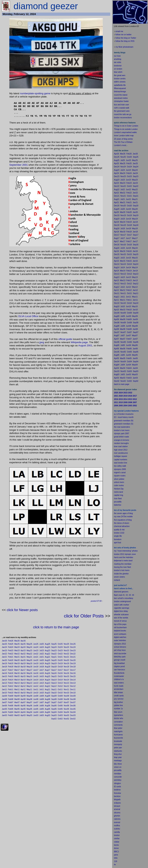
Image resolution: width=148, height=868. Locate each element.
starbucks (118, 751)
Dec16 (73, 673)
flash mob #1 (119, 595)
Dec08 (73, 699)
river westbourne (121, 453)
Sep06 (54, 706)
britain (120, 693)
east (116, 683)
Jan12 (4, 686)
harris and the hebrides (124, 557)
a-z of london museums (124, 414)
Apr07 (23, 702)
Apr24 (23, 647)
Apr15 (23, 676)
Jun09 (36, 696)
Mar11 (17, 690)
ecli (115, 803)
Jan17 (4, 670)
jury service (119, 699)
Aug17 (48, 670)
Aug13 (48, 683)
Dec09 (73, 696)
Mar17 (17, 670)
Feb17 (11, 670)
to (117, 858)
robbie (117, 842)
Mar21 (17, 657)
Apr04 (23, 712)
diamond (118, 592)
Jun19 (36, 663)
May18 (29, 667)
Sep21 (54, 657)
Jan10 (4, 693)
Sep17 (54, 670)
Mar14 (17, 680)
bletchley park (120, 657)
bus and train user (121, 105)
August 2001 (85, 345)
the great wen (120, 75)
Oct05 (60, 709)
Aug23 (48, 651)
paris (116, 855)
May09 (29, 696)
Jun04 (36, 712)
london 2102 (119, 533)
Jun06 (36, 706)
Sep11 (54, 690)
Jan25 (4, 644)
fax (118, 838)
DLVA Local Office (28, 316)
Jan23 (4, 651)
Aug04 (48, 712)
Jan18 (4, 667)
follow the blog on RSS (125, 41)
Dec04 (73, 712)
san (115, 670)
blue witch (118, 72)
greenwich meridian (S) (124, 424)
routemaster (119, 676)
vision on (118, 767)
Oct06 (60, 706)
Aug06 (48, 706)
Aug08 (48, 699)
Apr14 (23, 680)
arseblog (118, 59)
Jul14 (42, 680)
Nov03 (66, 715)
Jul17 (42, 670)
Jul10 (42, 693)
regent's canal (120, 473)
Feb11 (11, 690)
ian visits (118, 62)
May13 (29, 683)
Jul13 (42, 683)
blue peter (118, 728)
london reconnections (123, 118)
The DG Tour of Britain (123, 142)
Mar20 (17, 660)
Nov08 (66, 699)
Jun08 (36, 699)
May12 (29, 686)
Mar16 (17, 673)
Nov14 (66, 680)
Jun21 (36, 657)
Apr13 (23, 683)
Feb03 (11, 715)
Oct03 (60, 715)
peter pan (118, 748)
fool (120, 543)
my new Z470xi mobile (123, 517)
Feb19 (11, 663)
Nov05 (66, 709)
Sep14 (54, 680)
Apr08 (23, 699)
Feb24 (11, 647)
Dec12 (73, 686)
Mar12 (17, 686)
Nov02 (66, 719)
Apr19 (23, 663)
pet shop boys (120, 650)
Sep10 (54, 693)
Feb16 (11, 673)
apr (115, 543)
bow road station (121, 446)
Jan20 (4, 660)
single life (118, 536)
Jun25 (36, 644)
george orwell (120, 660)
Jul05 (42, 709)
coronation (118, 722)
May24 (29, 647)
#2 (127, 595)
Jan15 (4, 676)
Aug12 (48, 686)
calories (117, 819)
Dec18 (73, 667)
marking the (119, 564)
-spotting (39, 93)
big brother (118, 702)
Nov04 (66, 712)
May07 (29, 702)
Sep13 (54, 683)
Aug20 (48, 660)
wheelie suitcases (121, 615)
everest (117, 822)
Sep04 (54, 712)
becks (116, 845)
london (117, 601)
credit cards (119, 696)
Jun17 (36, 670)
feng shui (118, 754)
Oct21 (60, 657)
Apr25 (23, 644)
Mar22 (17, 654)
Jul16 (42, 673)
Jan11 (4, 690)
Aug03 (48, 715)
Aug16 (48, 673)
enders (121, 683)
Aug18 (48, 667)
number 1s (118, 709)
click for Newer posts (22, 610)
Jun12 (36, 686)
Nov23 (66, 651)
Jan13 (4, 683)
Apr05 (23, 709)
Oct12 (60, 686)
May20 (29, 660)
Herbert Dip (119, 489)
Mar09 (17, 696)
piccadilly (118, 502)
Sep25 (54, 644)
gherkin (117, 816)
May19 (29, 663)
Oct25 (60, 644)
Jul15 (42, 676)
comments (118, 725)
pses (119, 803)
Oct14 (60, 680)
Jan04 (4, 712)
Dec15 (73, 676)
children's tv (119, 679)
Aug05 (48, 709)
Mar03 (17, 715)
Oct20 (60, 660)
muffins (117, 826)
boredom (118, 539)
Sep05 (54, 709)
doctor (117, 718)
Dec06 (73, 706)
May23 (29, 651)
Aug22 (48, 654)
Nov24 (66, 647)
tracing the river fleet (122, 567)
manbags (118, 761)
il (117, 543)
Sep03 (54, 715)
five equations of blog (123, 520)
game (47, 93)
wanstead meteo (121, 98)
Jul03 (42, 715)
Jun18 (36, 667)
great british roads (121, 437)
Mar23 (17, 651)
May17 (29, 670)
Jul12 (42, 686)
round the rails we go (123, 114)
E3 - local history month (124, 417)
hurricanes (118, 735)
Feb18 (11, 667)
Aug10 (48, 693)
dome (116, 848)
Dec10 (73, 693)
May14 (29, 680)
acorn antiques (120, 634)
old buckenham (120, 627)
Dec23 (73, 651)
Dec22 (73, 654)
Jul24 (42, 647)
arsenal (117, 809)
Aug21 (48, 657)
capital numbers (121, 460)
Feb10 (11, 693)
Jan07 (4, 702)
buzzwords (118, 738)
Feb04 (11, 712)
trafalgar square (121, 456)
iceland (117, 580)
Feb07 (11, 702)
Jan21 (4, 657)
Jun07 (36, 702)
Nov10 (66, 693)
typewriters (118, 715)
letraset (117, 806)
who (121, 718)
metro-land (118, 492)
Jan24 (4, 647)
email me (119, 31)
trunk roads (119, 686)
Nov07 (66, 702)
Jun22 (36, 654)
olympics (118, 644)
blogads (117, 800)
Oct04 (60, 712)
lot (115, 858)
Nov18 (66, 667)
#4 (133, 595)
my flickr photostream (124, 47)
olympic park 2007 (122, 434)
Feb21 (11, 657)
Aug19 (48, 663)
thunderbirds (119, 673)
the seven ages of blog (123, 513)
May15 (29, 676)
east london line (121, 463)
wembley (118, 780)
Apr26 (23, 641)
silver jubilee (119, 479)
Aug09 (48, 696)
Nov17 (66, 670)
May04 (29, 712)
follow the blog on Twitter (126, 38)
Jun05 (36, 709)
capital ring (118, 495)
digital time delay (121, 611)
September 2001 (19, 165)
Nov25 (66, 644)
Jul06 (42, 706)
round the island (121, 95)
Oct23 (60, 651)
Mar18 (17, 667)
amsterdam (119, 689)
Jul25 (42, 644)
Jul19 (42, 663)
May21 (29, 657)
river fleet (118, 499)
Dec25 (73, 644)
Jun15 (36, 676)
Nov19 (66, 663)
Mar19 (17, 663)
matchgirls (118, 731)
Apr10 (23, 693)
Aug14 (48, 680)
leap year (118, 757)
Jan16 (4, 673)
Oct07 (60, 702)
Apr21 (23, 657)
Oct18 (60, 667)
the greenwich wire (122, 111)
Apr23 (23, 651)
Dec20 (73, 660)
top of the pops (120, 624)
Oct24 (60, 647)
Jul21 (42, 657)
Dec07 (73, 702)
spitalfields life (120, 85)
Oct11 (60, 690)
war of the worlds (121, 618)
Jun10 (36, 693)
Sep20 (54, 660)
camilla (117, 832)
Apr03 (23, 715)
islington (117, 783)
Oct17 (60, 670)
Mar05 (17, 709)
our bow (117, 56)
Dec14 (73, 680)
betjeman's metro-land (123, 561)
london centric (120, 79)
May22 (29, 654)
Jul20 (42, 660)
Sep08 (54, 699)
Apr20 (23, 660)
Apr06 (23, 706)
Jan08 (4, 699)
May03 (29, 715)
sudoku (117, 829)
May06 (29, 706)
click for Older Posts (84, 616)
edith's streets (120, 82)
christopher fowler (121, 101)
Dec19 (73, 663)
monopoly (118, 744)
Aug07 (48, 702)
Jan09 (4, 696)
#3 (130, 595)
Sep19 (54, 663)
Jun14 (36, 680)
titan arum (118, 712)
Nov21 (66, 657)
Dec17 (73, 670)
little (116, 693)
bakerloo (118, 505)
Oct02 (60, 719)
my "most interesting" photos (126, 551)
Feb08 (11, 699)
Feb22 (11, 654)
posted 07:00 (96, 601)
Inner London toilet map (124, 136)
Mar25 (17, 644)
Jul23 (42, 651)
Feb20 (11, 660)
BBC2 (116, 852)
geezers (125, 592)
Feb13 (11, 683)
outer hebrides (120, 640)
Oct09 (60, 696)
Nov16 (66, 673)
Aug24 (48, 647)
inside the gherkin (121, 574)
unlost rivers (119, 482)
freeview (117, 793)
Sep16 (54, 673)
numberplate (27, 93)
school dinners (120, 647)
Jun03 (36, 715)
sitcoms (117, 813)
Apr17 (23, 670)
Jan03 (4, 715)
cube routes (119, 485)
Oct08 (60, 699)
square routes (120, 476)
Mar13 (17, 683)
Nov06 (66, 706)
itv (115, 865)
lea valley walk (120, 466)
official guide (65, 339)
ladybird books (120, 631)
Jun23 (36, 651)
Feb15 (11, 676)
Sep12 (54, 686)
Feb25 (11, 644)
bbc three (118, 764)
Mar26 (17, 641)
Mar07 (17, 702)
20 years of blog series (123, 139)
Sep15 (54, 676)
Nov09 (66, 696)
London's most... (121, 145)
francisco (121, 670)
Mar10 (17, 693)
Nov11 (66, 690)
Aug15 (48, 676)
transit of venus (120, 621)
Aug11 (48, 690)
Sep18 (54, 667)
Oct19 (60, 663)
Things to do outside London (126, 129)
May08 (29, 699)
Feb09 (11, 696)
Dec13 (73, 683)
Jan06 (4, 706)
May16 (29, 673)
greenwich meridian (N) (124, 421)
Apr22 (23, 654)
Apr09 (23, 696)
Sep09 (54, 696)
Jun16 (36, 673)
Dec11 (73, 690)
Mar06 (17, 706)
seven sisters (119, 577)
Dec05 (73, 709)
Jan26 (4, 641)
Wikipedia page (79, 342)
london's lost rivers (122, 430)
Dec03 (73, 715)
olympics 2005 (120, 469)
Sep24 (54, 647)
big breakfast (119, 663)
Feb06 (11, 706)
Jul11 (42, 690)
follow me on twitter (124, 35)
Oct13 (60, 683)
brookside (118, 741)
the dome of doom (122, 523)
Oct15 (60, 676)
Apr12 (23, 686)
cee (115, 838)
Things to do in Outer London (126, 126)
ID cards (117, 787)
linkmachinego (120, 92)
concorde (118, 777)
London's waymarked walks (125, 132)
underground (125, 601)
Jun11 (36, 690)
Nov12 (66, 686)
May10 (29, 693)
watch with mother (122, 605)
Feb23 (11, 651)
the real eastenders (122, 427)
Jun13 (36, 683)
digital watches (120, 637)
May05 (29, 709)
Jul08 (42, 699)
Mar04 (17, 712)
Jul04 (42, 712)
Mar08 (17, 699)
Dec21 (73, 657)
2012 (124, 644)
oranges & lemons (122, 440)
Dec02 (73, 719)
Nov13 (66, 683)
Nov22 (66, 654)
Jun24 (36, 647)
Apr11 (23, 690)
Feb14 (11, 680)
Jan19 (4, 663)
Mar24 (17, 647)
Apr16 (23, 673)
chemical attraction (122, 526)
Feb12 (11, 686)
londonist (118, 66)
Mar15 (17, 676)
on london (118, 69)
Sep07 (54, 702)
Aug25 (48, 644)
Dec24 (73, 647)
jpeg (42, 342)
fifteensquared (120, 88)
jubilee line (118, 705)
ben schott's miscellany (124, 598)
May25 (29, 644)
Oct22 (60, 654)
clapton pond (119, 666)
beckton (117, 796)
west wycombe (120, 654)
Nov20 (66, 660)
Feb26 (11, 641)
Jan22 (4, 654)
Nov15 (66, 676)
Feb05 (11, 709)
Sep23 (54, 651)
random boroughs (121, 443)
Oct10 (60, 693)
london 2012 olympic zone (125, 554)
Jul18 (42, 667)
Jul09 (42, 696)
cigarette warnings (122, 608)
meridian (128, 564)
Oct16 (60, 673)
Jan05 (4, 709)
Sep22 (54, 654)
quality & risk (119, 530)
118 (116, 861)
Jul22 (42, 654)
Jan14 (4, 680)
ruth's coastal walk (122, 108)
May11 (29, 690)
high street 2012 (121, 450)
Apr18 (23, 667)
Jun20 (36, 660)
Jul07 (42, 702)
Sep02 (54, 719)
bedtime (117, 790)
